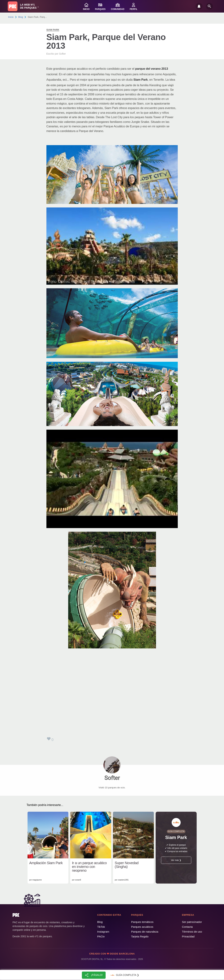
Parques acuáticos (142, 927)
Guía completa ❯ (124, 975)
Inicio (11, 17)
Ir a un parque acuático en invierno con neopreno (89, 867)
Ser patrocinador (192, 922)
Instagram (103, 932)
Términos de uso (192, 932)
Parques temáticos (142, 922)
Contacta (187, 927)
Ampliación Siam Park (46, 863)
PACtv (101, 936)
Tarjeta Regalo (140, 936)
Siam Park (53, 30)
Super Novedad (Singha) (127, 865)
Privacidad (188, 936)
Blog (21, 17)
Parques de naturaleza (145, 932)
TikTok (101, 927)
